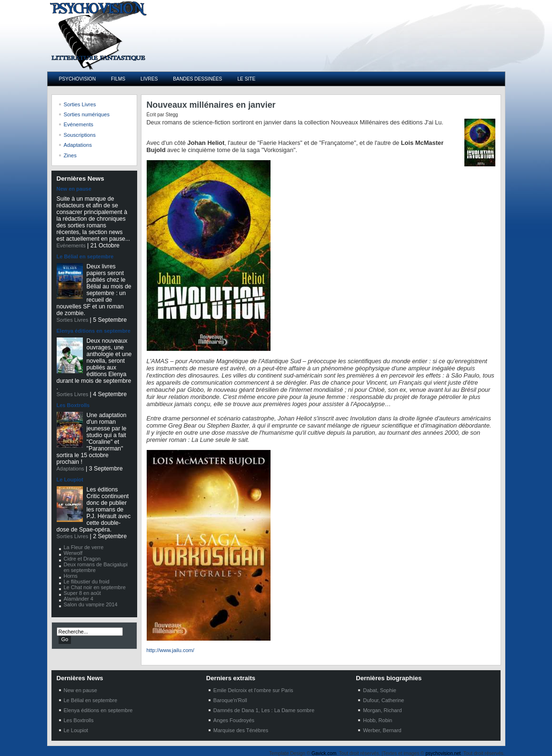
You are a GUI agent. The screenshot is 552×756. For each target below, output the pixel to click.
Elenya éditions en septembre (94, 331)
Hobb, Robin (377, 720)
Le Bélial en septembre (85, 256)
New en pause (74, 189)
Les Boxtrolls (73, 405)
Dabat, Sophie (380, 690)
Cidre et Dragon (82, 559)
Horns (71, 576)
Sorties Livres (73, 320)
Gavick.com (324, 753)
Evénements (71, 245)
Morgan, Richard (382, 710)
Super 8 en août (82, 593)
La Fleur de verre (84, 547)
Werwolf (73, 553)
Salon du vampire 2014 (91, 604)
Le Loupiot (70, 480)
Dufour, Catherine (383, 700)
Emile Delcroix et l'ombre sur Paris (253, 690)
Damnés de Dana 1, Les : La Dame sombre (264, 710)
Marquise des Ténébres (241, 730)
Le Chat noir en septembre (95, 587)
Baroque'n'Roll (230, 700)
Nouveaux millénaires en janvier (211, 105)
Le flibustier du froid (87, 582)
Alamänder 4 (79, 599)
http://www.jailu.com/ (171, 650)
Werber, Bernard (382, 730)
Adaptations (70, 469)
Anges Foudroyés (234, 720)
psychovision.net (443, 753)
